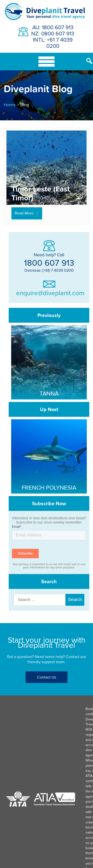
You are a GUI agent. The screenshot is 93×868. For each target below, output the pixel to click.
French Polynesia (49, 487)
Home (10, 105)
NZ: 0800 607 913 (53, 33)
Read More (24, 213)
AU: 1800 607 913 (53, 27)
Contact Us (46, 677)
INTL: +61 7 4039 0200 (53, 43)
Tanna (49, 393)
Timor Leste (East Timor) (41, 193)
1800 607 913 (49, 263)
